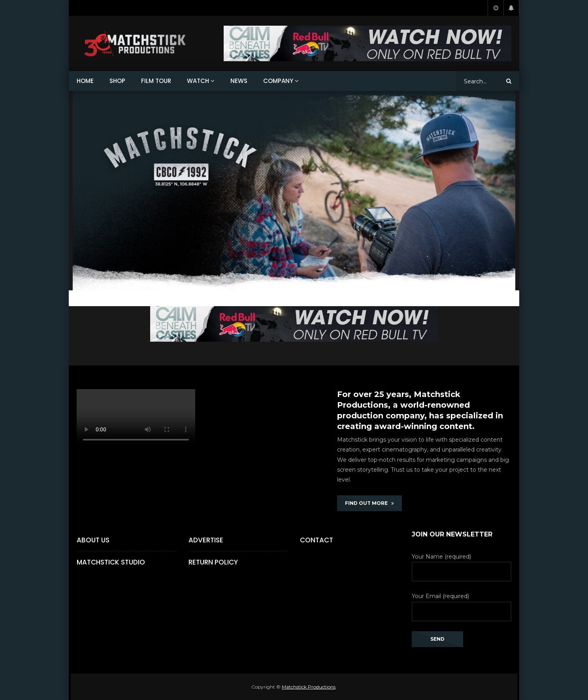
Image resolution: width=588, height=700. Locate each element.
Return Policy (213, 562)
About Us (93, 540)
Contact (317, 540)
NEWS (239, 81)
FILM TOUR (156, 81)
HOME (85, 81)
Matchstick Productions (309, 687)
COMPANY (278, 81)
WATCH (198, 81)
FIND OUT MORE (369, 503)
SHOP (117, 81)
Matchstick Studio (111, 562)
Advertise (206, 540)
